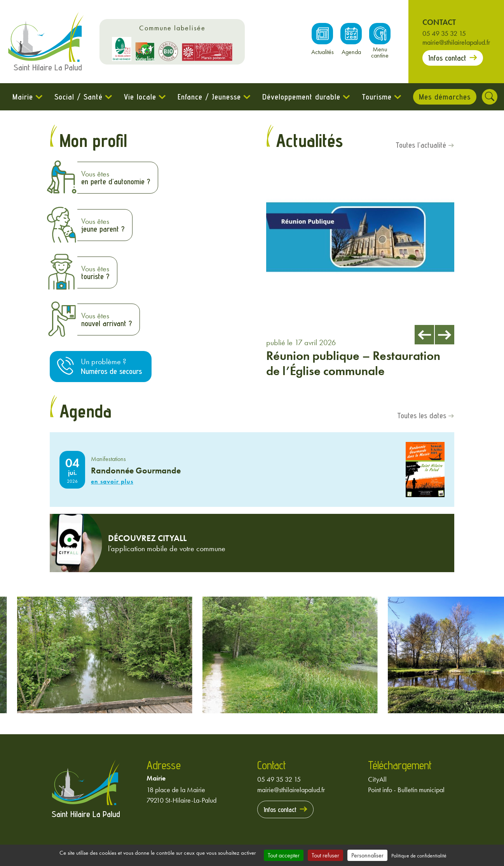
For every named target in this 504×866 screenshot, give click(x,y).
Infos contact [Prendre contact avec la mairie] (447, 58)
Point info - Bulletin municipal (406, 790)
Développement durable (301, 97)
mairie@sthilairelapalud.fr (456, 42)
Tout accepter (284, 855)
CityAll (377, 780)
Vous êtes (116, 177)
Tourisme (377, 97)
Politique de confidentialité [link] (419, 856)
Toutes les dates (422, 416)
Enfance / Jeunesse (209, 97)
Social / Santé (78, 97)
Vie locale (140, 97)
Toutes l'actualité (421, 145)
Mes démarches (445, 97)
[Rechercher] (490, 97)
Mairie (23, 97)
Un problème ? (111, 367)
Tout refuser (325, 855)
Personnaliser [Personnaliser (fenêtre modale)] (367, 855)
